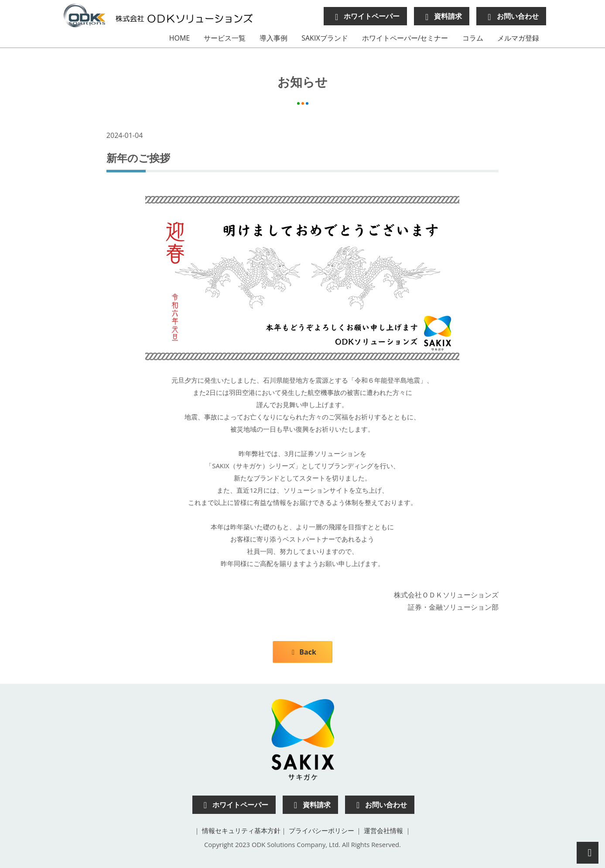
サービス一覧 (225, 38)
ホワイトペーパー (365, 16)
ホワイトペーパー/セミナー (405, 38)
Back (302, 652)
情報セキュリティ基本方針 (241, 830)
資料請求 (442, 16)
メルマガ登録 (518, 38)
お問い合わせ (511, 16)
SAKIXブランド (325, 38)
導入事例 (273, 38)
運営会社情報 (383, 830)
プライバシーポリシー (321, 830)
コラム (473, 38)
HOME (180, 38)
